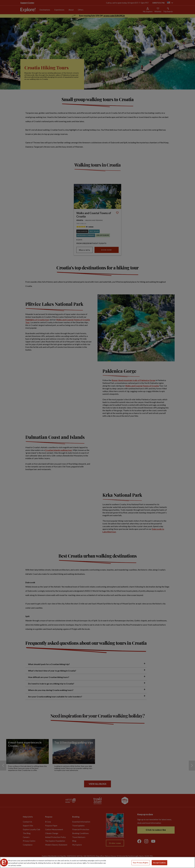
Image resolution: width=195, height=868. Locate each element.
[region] (97, 862)
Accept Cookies (159, 863)
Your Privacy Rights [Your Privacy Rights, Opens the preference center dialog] (141, 863)
